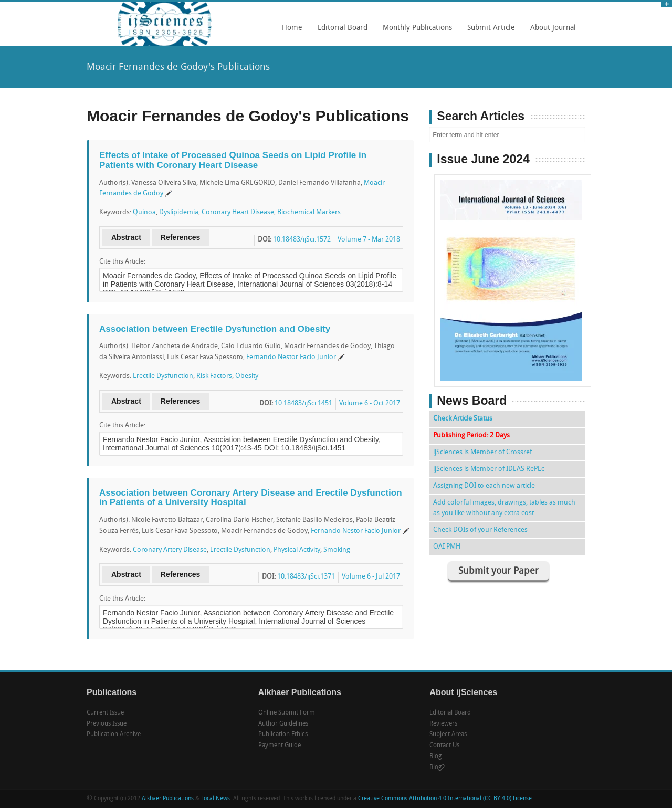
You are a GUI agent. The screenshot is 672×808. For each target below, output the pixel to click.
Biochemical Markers (309, 212)
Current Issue (105, 713)
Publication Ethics (283, 734)
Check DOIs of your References (480, 530)
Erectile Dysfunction (163, 376)
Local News (216, 799)
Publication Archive (114, 734)
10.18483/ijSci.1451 (303, 403)
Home (292, 28)
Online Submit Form (287, 713)
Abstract (126, 237)
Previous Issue (107, 724)
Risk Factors (214, 376)
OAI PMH (447, 547)
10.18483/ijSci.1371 (306, 577)
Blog (435, 757)
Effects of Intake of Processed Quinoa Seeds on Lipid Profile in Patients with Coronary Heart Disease (233, 160)
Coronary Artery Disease (170, 550)
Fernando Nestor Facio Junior (291, 357)
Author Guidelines (283, 724)
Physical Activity (297, 550)
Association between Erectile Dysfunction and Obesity (215, 329)
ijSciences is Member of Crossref (482, 452)
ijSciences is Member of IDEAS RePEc (489, 469)
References (181, 237)
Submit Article (489, 32)
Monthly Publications (415, 32)
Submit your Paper (498, 571)
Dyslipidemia (179, 212)
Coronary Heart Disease (238, 212)
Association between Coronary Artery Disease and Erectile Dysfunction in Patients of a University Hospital (251, 498)
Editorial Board (340, 32)
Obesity (247, 376)
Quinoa (144, 212)
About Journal (550, 32)
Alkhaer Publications (168, 799)
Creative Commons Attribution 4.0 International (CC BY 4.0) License (445, 799)
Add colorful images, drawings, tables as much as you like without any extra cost (504, 508)
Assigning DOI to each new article (484, 486)
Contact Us (444, 746)
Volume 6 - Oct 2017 (370, 403)
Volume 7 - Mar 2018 (369, 240)
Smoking (337, 550)
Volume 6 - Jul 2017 (371, 577)
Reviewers (443, 724)
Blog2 (437, 768)
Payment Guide (280, 746)
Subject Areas (448, 734)
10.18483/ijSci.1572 (302, 240)
